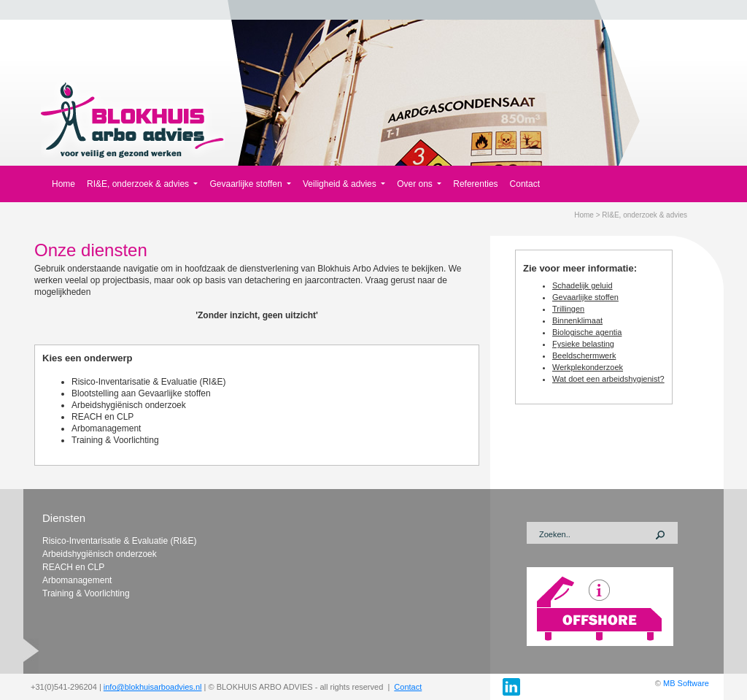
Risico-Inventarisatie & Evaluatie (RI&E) (148, 382)
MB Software (686, 683)
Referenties (475, 184)
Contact (525, 184)
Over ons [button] (416, 184)
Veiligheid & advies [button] (341, 184)
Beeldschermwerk (584, 355)
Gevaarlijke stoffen (585, 297)
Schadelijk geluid (582, 285)
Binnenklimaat (577, 320)
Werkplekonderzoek (588, 367)
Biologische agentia (587, 332)
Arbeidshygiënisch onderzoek (129, 405)
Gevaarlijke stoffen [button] (247, 184)
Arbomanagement (106, 428)
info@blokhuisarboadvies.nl (153, 687)
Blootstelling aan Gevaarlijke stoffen (141, 393)
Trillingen (568, 309)
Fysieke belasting (583, 344)
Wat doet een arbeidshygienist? (608, 379)
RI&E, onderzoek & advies (645, 215)
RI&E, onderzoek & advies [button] (139, 184)
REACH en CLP (102, 417)
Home (63, 184)
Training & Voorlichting (115, 440)
